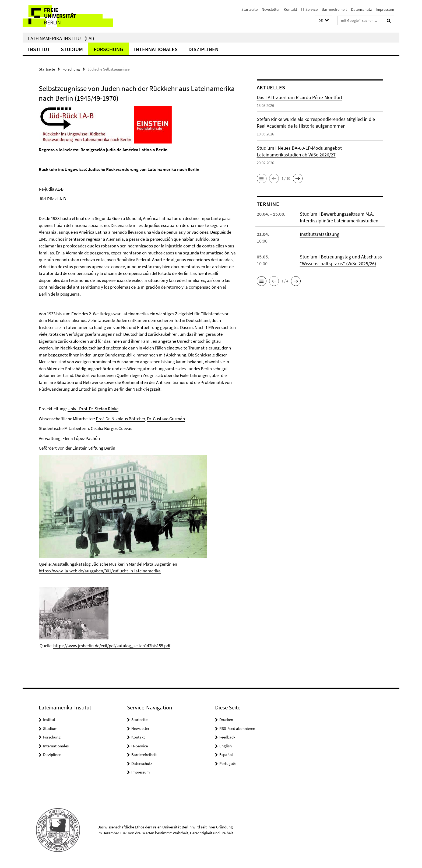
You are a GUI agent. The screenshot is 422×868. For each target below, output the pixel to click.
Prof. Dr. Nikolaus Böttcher (120, 419)
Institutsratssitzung (320, 234)
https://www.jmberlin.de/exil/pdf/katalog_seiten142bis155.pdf (112, 646)
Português (228, 763)
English (226, 746)
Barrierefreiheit (334, 9)
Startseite (249, 9)
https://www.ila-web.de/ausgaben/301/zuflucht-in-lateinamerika (100, 571)
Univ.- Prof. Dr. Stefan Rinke (93, 409)
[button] (323, 21)
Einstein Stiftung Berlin (94, 448)
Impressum (385, 9)
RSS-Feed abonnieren (237, 728)
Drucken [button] (226, 720)
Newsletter (271, 9)
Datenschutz (361, 9)
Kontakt (290, 9)
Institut (39, 49)
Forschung (108, 49)
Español (226, 755)
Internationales (156, 49)
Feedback (227, 737)
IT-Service (309, 9)
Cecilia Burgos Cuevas (111, 428)
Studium (72, 49)
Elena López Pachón (81, 438)
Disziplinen (203, 49)
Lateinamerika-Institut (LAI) (61, 38)
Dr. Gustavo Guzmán (166, 419)
